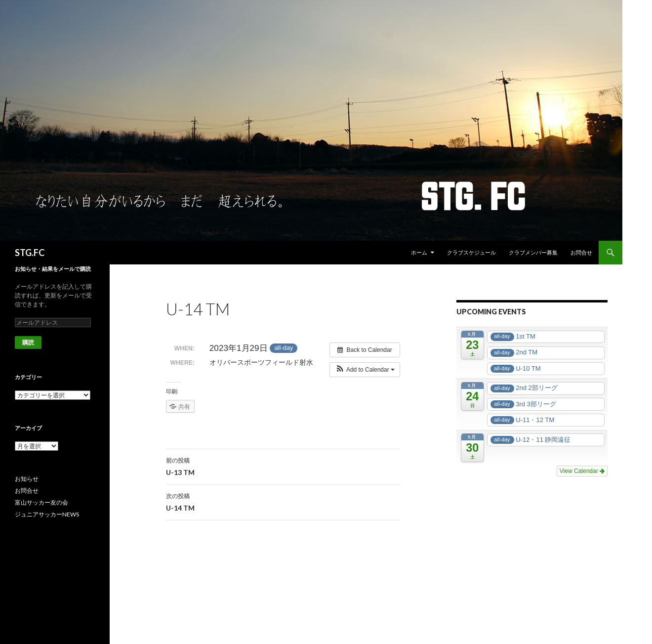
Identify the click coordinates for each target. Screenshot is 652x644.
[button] (365, 370)
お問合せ (581, 252)
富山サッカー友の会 (41, 502)
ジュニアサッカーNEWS (47, 514)
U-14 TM (283, 501)
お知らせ (27, 479)
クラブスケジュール (471, 252)
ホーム (419, 252)
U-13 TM (283, 466)
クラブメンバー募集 (533, 252)
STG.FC (30, 253)
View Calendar (582, 471)
